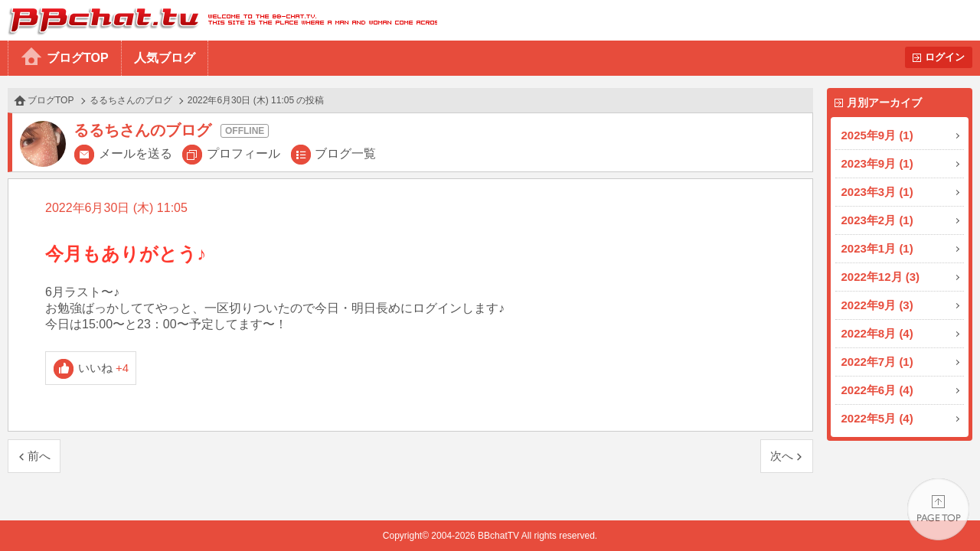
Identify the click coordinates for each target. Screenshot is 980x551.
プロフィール (243, 153)
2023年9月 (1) (877, 163)
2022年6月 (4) (877, 390)
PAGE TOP (938, 509)
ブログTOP (78, 58)
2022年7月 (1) (877, 362)
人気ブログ (165, 58)
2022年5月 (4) (877, 418)
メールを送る (136, 153)
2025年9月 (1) (877, 135)
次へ (782, 456)
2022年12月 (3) (881, 277)
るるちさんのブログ (131, 100)
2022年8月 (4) (877, 333)
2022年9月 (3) (877, 305)
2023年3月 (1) (877, 192)
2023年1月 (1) (877, 248)
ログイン (945, 57)
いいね (104, 368)
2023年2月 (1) (877, 220)
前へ (39, 456)
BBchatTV (219, 20)
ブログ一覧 (345, 153)
